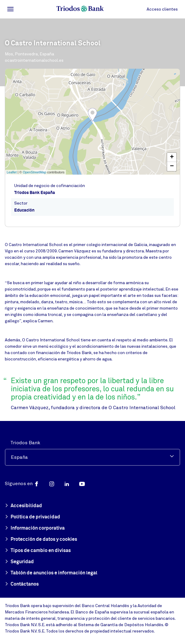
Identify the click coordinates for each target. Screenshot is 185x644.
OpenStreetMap (34, 172)
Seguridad (19, 562)
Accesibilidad (23, 506)
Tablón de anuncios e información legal (51, 573)
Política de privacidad (32, 517)
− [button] (172, 166)
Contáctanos (22, 584)
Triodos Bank (25, 443)
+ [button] (172, 157)
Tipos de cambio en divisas (38, 551)
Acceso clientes (162, 9)
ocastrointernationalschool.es (34, 60)
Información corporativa (35, 528)
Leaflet (12, 172)
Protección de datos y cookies (41, 540)
